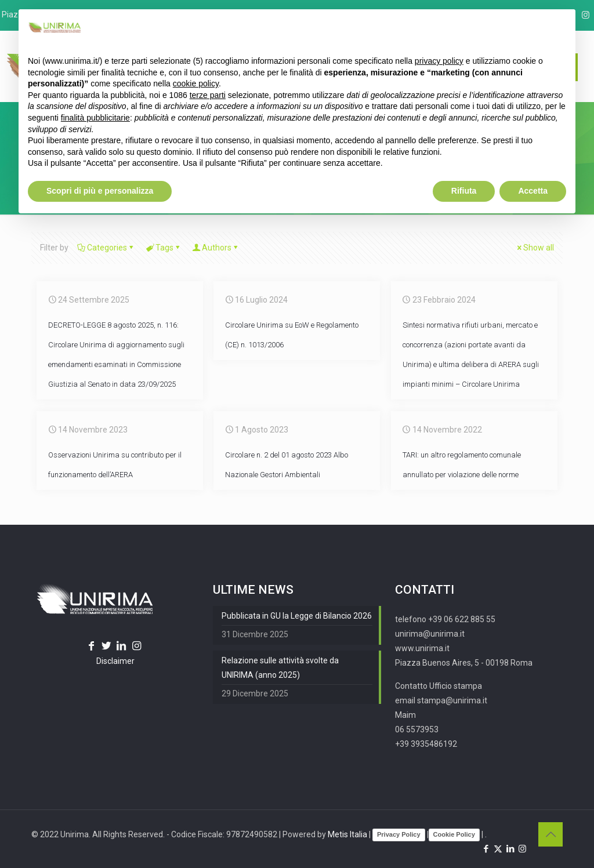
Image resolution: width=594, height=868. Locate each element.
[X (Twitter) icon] (498, 849)
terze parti (208, 95)
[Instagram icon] (586, 15)
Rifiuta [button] (464, 191)
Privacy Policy (399, 834)
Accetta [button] (533, 191)
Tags (164, 248)
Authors (216, 248)
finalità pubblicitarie (95, 118)
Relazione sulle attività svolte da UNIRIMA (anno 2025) (280, 668)
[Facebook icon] (486, 849)
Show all (535, 248)
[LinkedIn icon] (510, 849)
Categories (106, 248)
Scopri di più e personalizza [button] (100, 191)
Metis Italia (347, 834)
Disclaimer (115, 661)
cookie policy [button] (196, 83)
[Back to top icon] (550, 834)
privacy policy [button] (439, 61)
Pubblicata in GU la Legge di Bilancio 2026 (297, 616)
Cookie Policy (454, 834)
